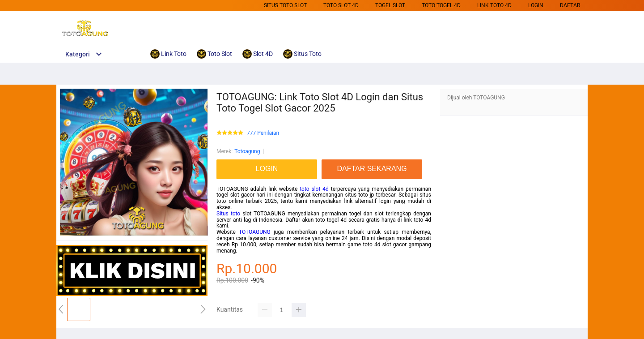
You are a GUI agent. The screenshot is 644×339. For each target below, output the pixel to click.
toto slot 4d (314, 189)
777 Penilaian (263, 133)
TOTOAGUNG (255, 232)
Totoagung (247, 151)
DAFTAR (570, 5)
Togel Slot (390, 5)
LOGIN (536, 5)
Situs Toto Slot (285, 5)
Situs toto (228, 214)
